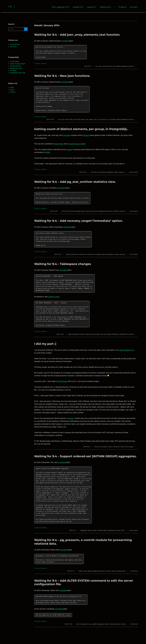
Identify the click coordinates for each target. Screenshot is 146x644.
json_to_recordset (110, 119)
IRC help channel (15, 66)
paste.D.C (92, 7)
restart (113, 571)
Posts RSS (13, 47)
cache (85, 571)
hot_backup (89, 254)
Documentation (15, 62)
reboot (109, 571)
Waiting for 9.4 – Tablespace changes (63, 264)
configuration (85, 624)
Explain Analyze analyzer (18, 64)
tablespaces (124, 334)
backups (74, 254)
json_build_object (79, 119)
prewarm (103, 571)
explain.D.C (78, 7)
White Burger (63, 381)
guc (91, 624)
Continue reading (40, 63)
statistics (116, 211)
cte (92, 172)
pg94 (118, 66)
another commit (54, 297)
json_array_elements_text (107, 66)
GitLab (12, 90)
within (123, 530)
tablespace (115, 334)
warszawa (116, 447)
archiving (65, 211)
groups (90, 530)
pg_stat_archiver (92, 211)
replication (109, 211)
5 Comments (134, 211)
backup (68, 254)
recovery (116, 254)
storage (109, 334)
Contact (134, 7)
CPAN (12, 88)
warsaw (110, 447)
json (97, 66)
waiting (131, 66)
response (121, 172)
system (118, 624)
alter (78, 624)
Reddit (48, 152)
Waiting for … (106, 7)
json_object (89, 119)
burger (105, 447)
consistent (81, 254)
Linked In (13, 92)
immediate (98, 254)
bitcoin (97, 447)
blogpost (87, 135)
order (95, 530)
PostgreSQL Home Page (18, 73)
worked (71, 418)
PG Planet (13, 71)
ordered (100, 530)
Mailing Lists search (16, 68)
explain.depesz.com (126, 350)
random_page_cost (86, 334)
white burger (129, 447)
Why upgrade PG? (60, 7)
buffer (81, 571)
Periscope (67, 135)
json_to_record (99, 119)
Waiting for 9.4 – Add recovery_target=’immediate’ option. (79, 221)
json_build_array (67, 119)
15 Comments (133, 172)
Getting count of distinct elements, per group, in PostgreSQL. (81, 129)
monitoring (72, 211)
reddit (116, 172)
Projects (122, 7)
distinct (96, 172)
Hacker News (59, 144)
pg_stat (83, 211)
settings (112, 624)
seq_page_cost (98, 334)
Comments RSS (15, 44)
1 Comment (134, 571)
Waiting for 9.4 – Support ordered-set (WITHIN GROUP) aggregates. (85, 456)
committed (65, 41)
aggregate (84, 530)
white (122, 447)
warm (124, 571)
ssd (105, 334)
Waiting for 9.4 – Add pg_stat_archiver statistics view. (75, 182)
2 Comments (134, 254)
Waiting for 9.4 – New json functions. (62, 76)
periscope (102, 172)
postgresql (124, 66)
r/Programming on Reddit (76, 144)
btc (101, 447)
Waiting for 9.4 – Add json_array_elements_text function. (77, 35)
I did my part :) (45, 344)
